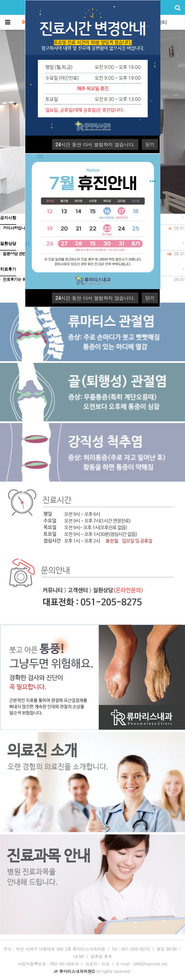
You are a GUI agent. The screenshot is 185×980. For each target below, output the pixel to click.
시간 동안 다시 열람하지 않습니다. (95, 144)
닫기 (150, 144)
